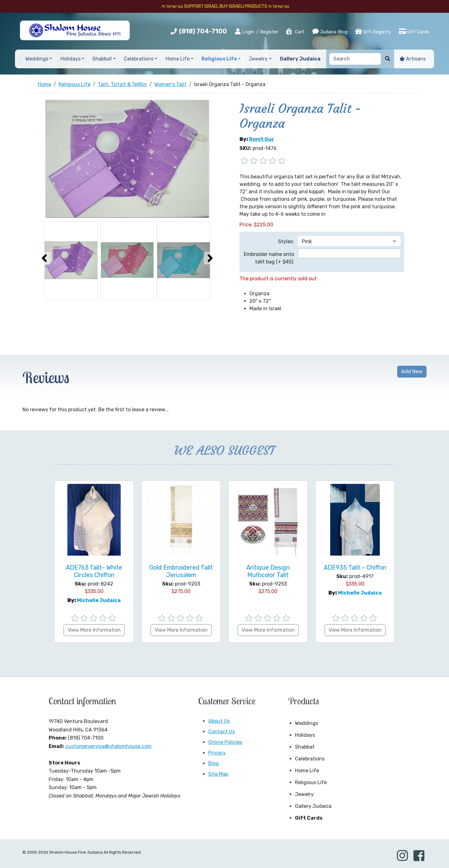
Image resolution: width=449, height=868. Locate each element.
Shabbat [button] (102, 59)
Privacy (217, 753)
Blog (214, 763)
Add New (412, 371)
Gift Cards (414, 31)
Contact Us (222, 732)
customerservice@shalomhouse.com (109, 746)
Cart (295, 32)
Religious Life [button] (219, 59)
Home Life (307, 771)
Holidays (305, 735)
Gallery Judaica (313, 806)
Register (269, 32)
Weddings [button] (37, 59)
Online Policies (225, 742)
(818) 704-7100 (203, 31)
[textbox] (349, 253)
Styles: (286, 241)
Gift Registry (373, 31)
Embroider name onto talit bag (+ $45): (269, 258)
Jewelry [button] (258, 59)
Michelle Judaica (99, 600)
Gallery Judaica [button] (300, 59)
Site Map (218, 774)
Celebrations (310, 759)
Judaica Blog (330, 31)
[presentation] (44, 258)
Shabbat (305, 747)
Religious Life (311, 782)
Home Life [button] (178, 59)
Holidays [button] (70, 59)
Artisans (413, 59)
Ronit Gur (262, 139)
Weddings (307, 723)
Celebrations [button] (139, 59)
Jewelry (304, 794)
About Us (219, 721)
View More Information (94, 630)
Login (245, 31)
